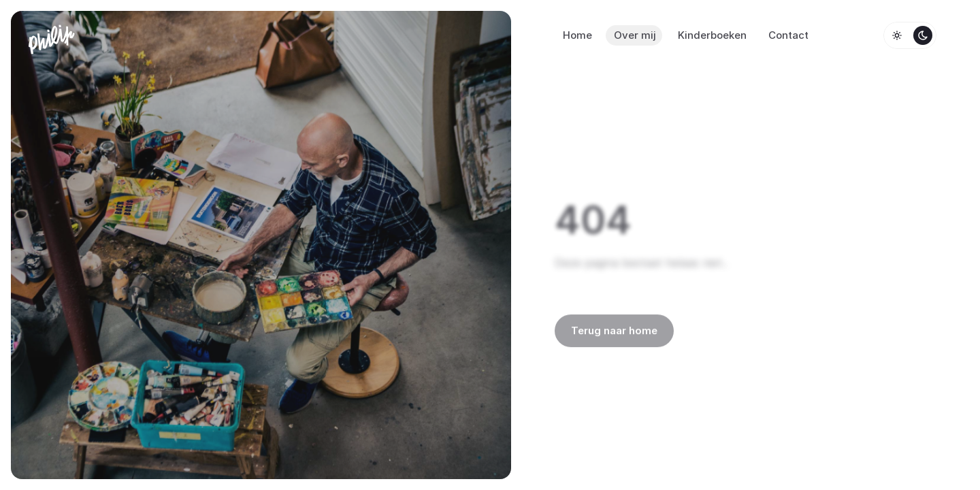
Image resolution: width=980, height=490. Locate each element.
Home (577, 35)
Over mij (635, 35)
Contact (788, 35)
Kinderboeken (712, 35)
